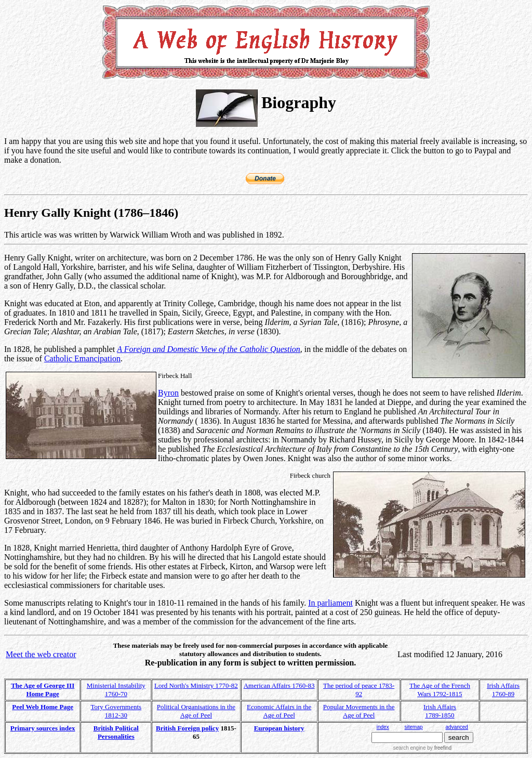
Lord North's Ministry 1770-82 (196, 685)
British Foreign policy (187, 728)
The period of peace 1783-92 (359, 690)
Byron (168, 393)
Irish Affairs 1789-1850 (440, 711)
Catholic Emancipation (82, 358)
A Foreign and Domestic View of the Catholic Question (209, 349)
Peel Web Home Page (43, 707)
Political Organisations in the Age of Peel (196, 711)
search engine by (422, 748)
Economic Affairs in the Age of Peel (279, 711)
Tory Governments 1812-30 (116, 711)
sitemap (414, 727)
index (383, 727)
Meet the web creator (41, 654)
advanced (457, 727)
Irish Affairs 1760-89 (503, 690)
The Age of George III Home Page (43, 690)
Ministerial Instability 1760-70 (116, 690)
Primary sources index (43, 728)
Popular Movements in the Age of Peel (359, 711)
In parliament (330, 603)
